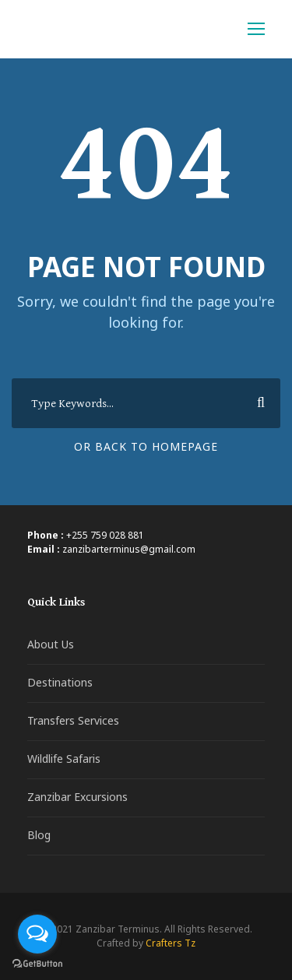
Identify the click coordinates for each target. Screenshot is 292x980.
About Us (51, 644)
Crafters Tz (171, 943)
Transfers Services (73, 720)
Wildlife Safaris (64, 759)
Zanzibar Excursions (77, 797)
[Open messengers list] (37, 934)
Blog (39, 835)
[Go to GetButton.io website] (37, 964)
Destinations (60, 682)
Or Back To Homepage (146, 446)
